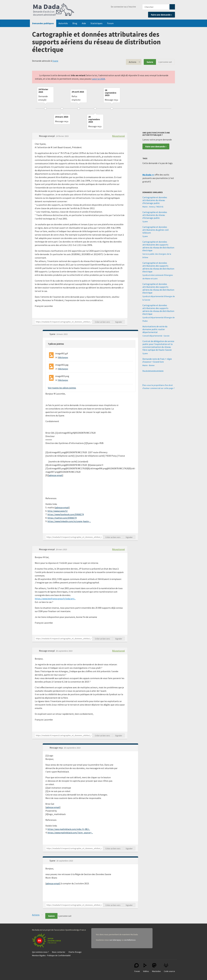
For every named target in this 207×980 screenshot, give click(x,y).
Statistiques (97, 23)
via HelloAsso (130, 940)
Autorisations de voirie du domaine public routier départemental (155, 329)
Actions (133, 62)
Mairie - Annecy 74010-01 (153, 207)
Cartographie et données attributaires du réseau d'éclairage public (155, 200)
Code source (169, 968)
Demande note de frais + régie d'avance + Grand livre (157, 360)
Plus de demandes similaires (153, 371)
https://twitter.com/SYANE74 (62, 518)
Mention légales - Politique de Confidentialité (51, 955)
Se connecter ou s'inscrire (123, 7)
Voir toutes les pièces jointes (62, 388)
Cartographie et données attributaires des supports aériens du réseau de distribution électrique (158, 246)
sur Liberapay (115, 940)
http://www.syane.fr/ (58, 511)
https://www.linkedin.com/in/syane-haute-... (69, 521)
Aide (84, 23)
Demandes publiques (43, 23)
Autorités (63, 23)
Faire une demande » (162, 15)
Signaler (119, 322)
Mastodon (156, 968)
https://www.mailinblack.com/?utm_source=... (70, 833)
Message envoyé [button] (47, 136)
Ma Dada (54, 10)
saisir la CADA (98, 79)
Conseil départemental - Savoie (156, 336)
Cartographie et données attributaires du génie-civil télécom (156, 230)
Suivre (150, 62)
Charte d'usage (75, 952)
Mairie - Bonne (148, 365)
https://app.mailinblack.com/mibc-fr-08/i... (69, 829)
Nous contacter (59, 952)
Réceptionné (118, 136)
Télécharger (63, 357)
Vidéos (146, 968)
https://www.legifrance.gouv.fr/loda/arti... (55, 599)
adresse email (56, 475)
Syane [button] (53, 334)
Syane (55, 61)
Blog (75, 23)
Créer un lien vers (102, 322)
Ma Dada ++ (148, 175)
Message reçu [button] (56, 748)
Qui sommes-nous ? (40, 952)
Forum (110, 23)
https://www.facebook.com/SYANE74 (66, 514)
